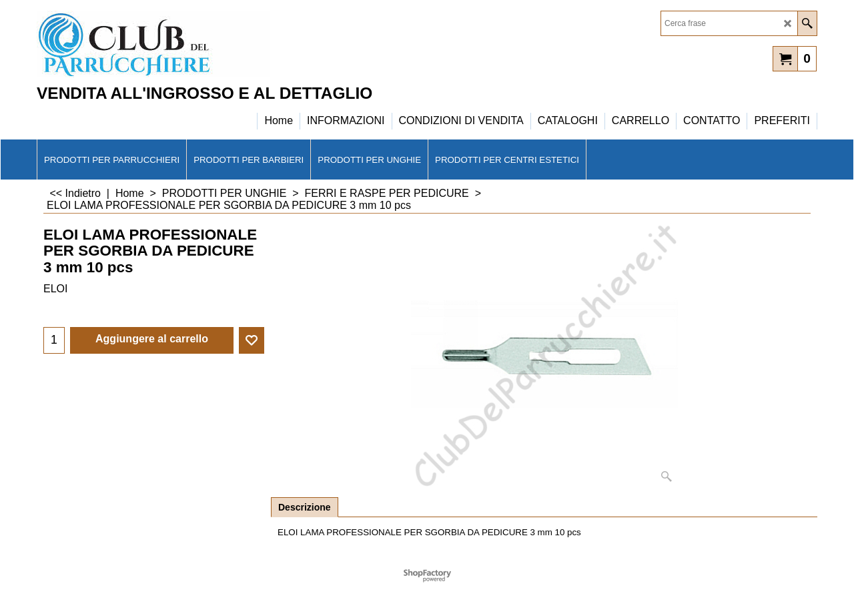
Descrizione (305, 507)
